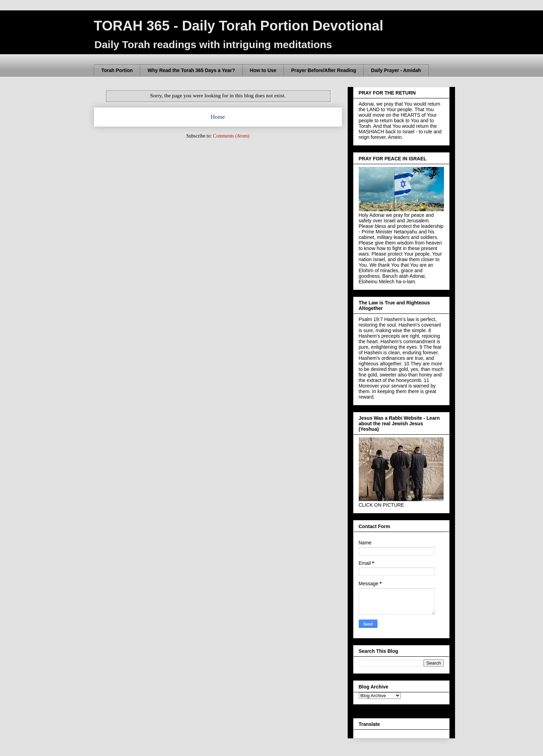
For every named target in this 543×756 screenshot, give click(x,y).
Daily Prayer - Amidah (396, 70)
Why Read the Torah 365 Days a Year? (191, 70)
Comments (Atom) (231, 136)
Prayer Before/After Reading (324, 70)
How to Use (263, 70)
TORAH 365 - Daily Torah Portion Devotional (239, 26)
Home (218, 117)
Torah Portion (117, 70)
